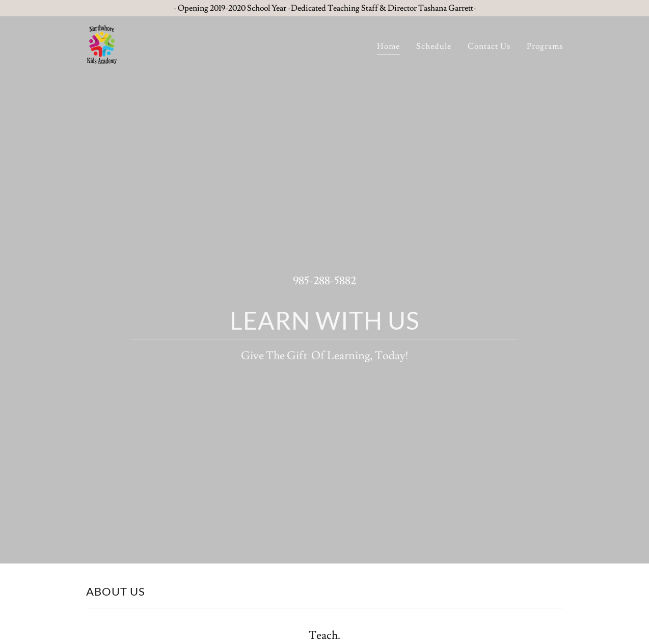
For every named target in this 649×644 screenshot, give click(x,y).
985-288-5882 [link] (324, 281)
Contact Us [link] (489, 46)
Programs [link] (545, 46)
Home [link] (388, 46)
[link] (102, 43)
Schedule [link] (434, 46)
